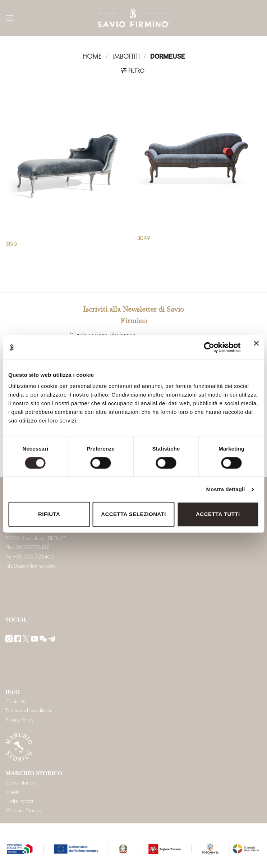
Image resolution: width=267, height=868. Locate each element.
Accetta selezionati (133, 514)
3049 (143, 238)
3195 (11, 244)
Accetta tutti (218, 514)
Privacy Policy (20, 720)
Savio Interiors (21, 783)
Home (92, 56)
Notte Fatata (19, 801)
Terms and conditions (29, 710)
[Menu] (10, 18)
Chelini (13, 792)
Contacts (15, 701)
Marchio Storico (23, 810)
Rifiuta (49, 514)
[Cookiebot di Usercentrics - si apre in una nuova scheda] (209, 347)
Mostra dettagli (225, 489)
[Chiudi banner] (256, 347)
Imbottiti (126, 56)
